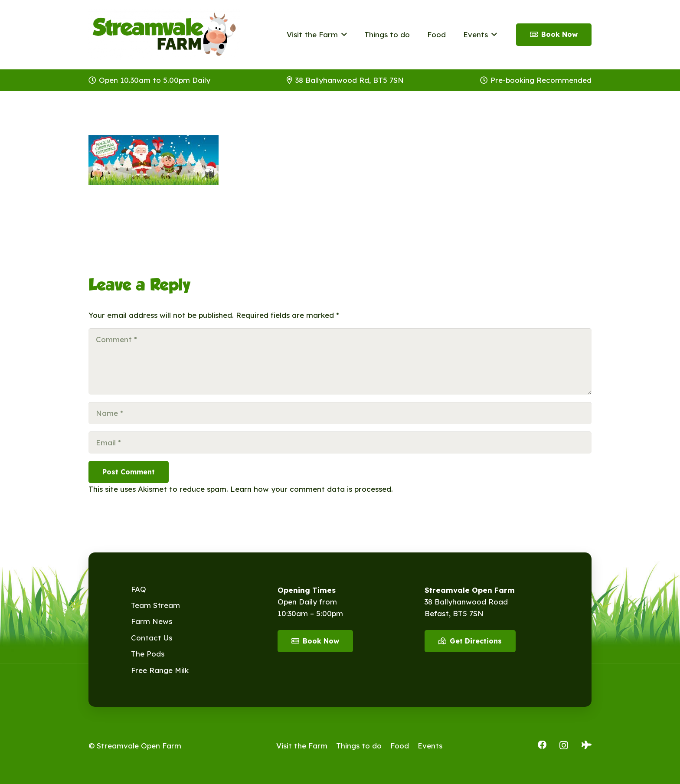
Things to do (359, 746)
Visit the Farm (302, 746)
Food (400, 746)
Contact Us (152, 638)
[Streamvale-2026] (164, 35)
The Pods (148, 654)
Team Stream (155, 605)
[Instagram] (564, 745)
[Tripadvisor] (587, 745)
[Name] (340, 413)
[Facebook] (542, 745)
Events (430, 746)
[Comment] (340, 361)
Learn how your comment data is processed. (312, 489)
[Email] (340, 443)
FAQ (139, 589)
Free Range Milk (160, 670)
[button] (342, 35)
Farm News (152, 621)
